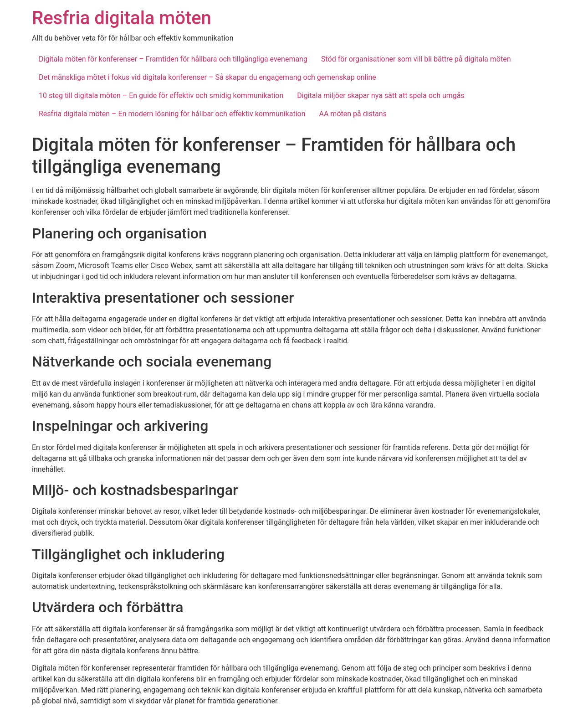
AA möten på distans (353, 114)
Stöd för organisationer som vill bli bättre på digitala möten (416, 59)
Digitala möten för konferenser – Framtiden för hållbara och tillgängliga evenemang (173, 59)
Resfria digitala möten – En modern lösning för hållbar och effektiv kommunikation (172, 114)
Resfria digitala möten (122, 18)
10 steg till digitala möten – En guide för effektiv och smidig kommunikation (161, 96)
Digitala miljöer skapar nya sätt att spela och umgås (381, 96)
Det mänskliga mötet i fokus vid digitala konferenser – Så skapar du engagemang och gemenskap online (207, 77)
